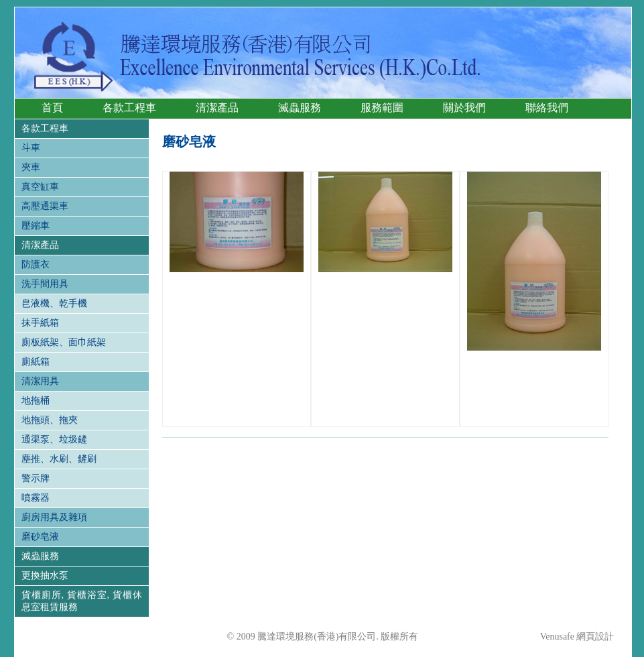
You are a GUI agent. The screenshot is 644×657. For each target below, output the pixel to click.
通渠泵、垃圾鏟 (54, 439)
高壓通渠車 (45, 206)
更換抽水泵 (45, 576)
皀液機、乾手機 (54, 303)
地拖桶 (36, 401)
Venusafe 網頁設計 (577, 637)
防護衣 (36, 264)
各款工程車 (129, 108)
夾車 (31, 167)
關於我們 (464, 108)
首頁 (52, 108)
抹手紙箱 (40, 323)
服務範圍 (382, 108)
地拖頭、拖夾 (50, 420)
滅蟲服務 (300, 108)
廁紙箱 (36, 362)
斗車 (31, 148)
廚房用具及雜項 (54, 517)
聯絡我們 (547, 108)
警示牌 (36, 478)
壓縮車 (36, 226)
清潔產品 (217, 108)
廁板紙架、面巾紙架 (64, 342)
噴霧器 (36, 498)
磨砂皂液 (40, 537)
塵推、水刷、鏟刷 (59, 459)
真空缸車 (40, 187)
